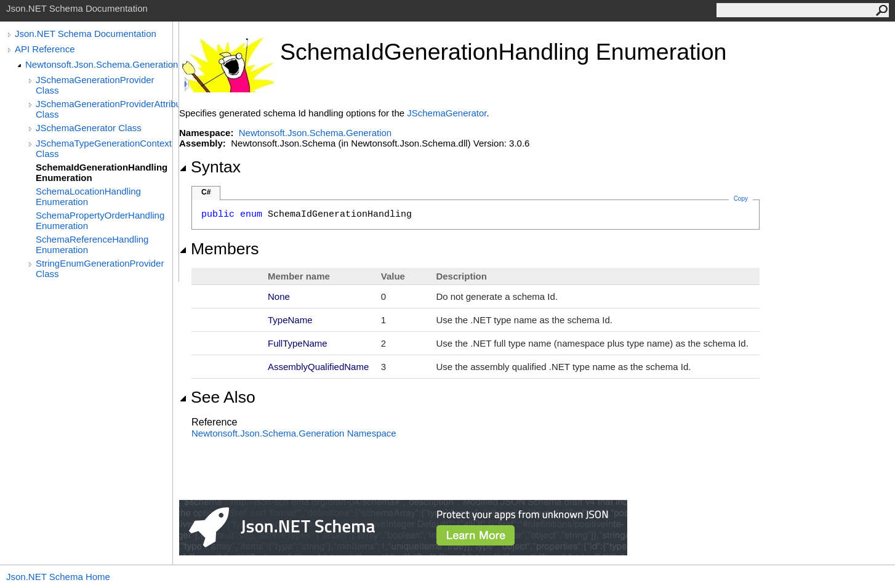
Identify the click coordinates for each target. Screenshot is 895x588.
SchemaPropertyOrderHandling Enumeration (100, 220)
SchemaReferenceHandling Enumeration (92, 244)
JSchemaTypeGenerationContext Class (104, 148)
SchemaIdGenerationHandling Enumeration (102, 172)
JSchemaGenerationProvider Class (95, 85)
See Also (217, 397)
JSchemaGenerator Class (89, 128)
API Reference (45, 49)
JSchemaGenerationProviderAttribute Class (107, 109)
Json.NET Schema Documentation (86, 34)
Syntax (210, 167)
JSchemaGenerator (447, 113)
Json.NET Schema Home (58, 577)
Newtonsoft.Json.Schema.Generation (102, 64)
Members (219, 249)
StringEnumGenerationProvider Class (100, 268)
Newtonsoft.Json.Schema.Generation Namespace (294, 433)
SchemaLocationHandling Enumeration (88, 196)
